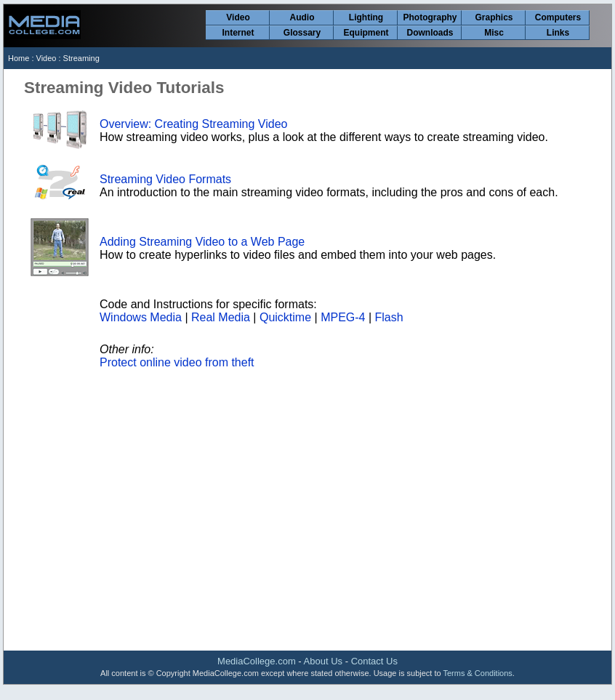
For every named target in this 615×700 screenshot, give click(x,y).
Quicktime (285, 317)
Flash (389, 317)
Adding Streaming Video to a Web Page (202, 242)
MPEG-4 (343, 317)
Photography (430, 17)
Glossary (302, 33)
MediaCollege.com (257, 661)
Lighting (366, 17)
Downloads (430, 33)
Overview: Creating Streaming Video (194, 124)
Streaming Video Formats (165, 179)
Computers (558, 17)
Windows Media (141, 317)
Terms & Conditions (477, 673)
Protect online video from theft (177, 362)
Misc (494, 33)
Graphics (494, 17)
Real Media (221, 317)
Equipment (366, 33)
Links (558, 33)
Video (238, 17)
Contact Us (374, 661)
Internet (238, 33)
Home (19, 58)
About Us (323, 661)
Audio (302, 17)
